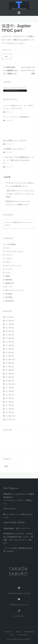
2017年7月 (10, 395)
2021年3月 (10, 328)
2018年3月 (10, 374)
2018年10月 (10, 360)
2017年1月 (10, 412)
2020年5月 (10, 335)
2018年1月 (10, 381)
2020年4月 (10, 338)
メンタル (9, 269)
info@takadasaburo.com (19, 605)
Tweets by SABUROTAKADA (14, 88)
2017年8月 (10, 391)
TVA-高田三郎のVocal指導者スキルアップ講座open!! (10, 70)
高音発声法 (10, 301)
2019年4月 (10, 349)
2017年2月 (10, 409)
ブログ (8, 262)
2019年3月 (10, 352)
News (8, 248)
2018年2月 (10, 377)
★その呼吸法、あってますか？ (15, 140)
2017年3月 (10, 405)
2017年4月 (10, 402)
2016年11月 (10, 419)
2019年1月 (10, 356)
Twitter (18, 632)
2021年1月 (10, 331)
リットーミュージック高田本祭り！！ (18, 117)
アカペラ (9, 255)
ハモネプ (9, 258)
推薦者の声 (10, 283)
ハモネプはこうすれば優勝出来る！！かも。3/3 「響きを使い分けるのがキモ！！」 (19, 160)
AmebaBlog (29, 632)
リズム (8, 273)
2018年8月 (10, 363)
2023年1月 (10, 317)
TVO (12, 635)
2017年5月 (10, 398)
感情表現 (9, 280)
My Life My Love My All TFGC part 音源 (28, 70)
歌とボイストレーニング (15, 290)
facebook (8, 632)
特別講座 (9, 294)
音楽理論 (9, 297)
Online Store (22, 635)
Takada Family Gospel (14, 251)
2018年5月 (10, 370)
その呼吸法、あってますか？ (14, 149)
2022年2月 (10, 321)
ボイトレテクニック (13, 266)
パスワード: (18, 50)
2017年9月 (10, 388)
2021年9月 (10, 324)
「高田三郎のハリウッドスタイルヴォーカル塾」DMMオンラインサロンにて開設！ (20, 194)
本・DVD (9, 287)
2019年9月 (10, 345)
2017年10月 (10, 384)
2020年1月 (10, 342)
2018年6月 (10, 367)
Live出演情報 (11, 244)
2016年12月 (10, 416)
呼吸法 (8, 276)
